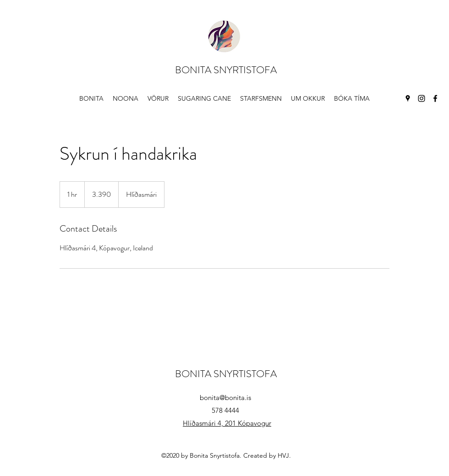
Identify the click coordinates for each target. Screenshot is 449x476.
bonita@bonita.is (225, 398)
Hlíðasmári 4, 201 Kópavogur (227, 423)
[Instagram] (422, 98)
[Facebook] (435, 98)
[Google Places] (408, 98)
